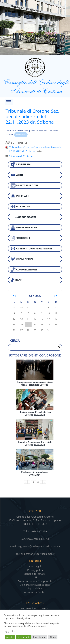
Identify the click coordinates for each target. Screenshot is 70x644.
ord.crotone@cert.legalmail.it (38, 554)
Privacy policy (35, 570)
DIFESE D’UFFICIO (24, 228)
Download (21, 135)
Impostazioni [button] (39, 637)
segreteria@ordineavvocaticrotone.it (39, 546)
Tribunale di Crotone (21, 156)
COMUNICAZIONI (24, 270)
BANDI (17, 280)
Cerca (15, 341)
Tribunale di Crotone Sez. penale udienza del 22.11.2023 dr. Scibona (32, 116)
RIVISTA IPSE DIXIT (24, 185)
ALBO (17, 175)
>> (56, 296)
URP (35, 577)
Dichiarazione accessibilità (35, 585)
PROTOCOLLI (21, 238)
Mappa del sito (35, 588)
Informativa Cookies (35, 592)
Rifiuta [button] (53, 637)
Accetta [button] (10, 637)
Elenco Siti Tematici (35, 574)
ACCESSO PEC (21, 206)
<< (14, 296)
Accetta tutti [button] (23, 637)
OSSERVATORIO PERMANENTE (31, 249)
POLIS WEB (20, 196)
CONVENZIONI (22, 259)
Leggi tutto (9, 631)
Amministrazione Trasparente (35, 581)
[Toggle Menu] (9, 102)
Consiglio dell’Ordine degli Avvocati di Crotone (35, 76)
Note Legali (35, 566)
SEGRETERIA (21, 165)
